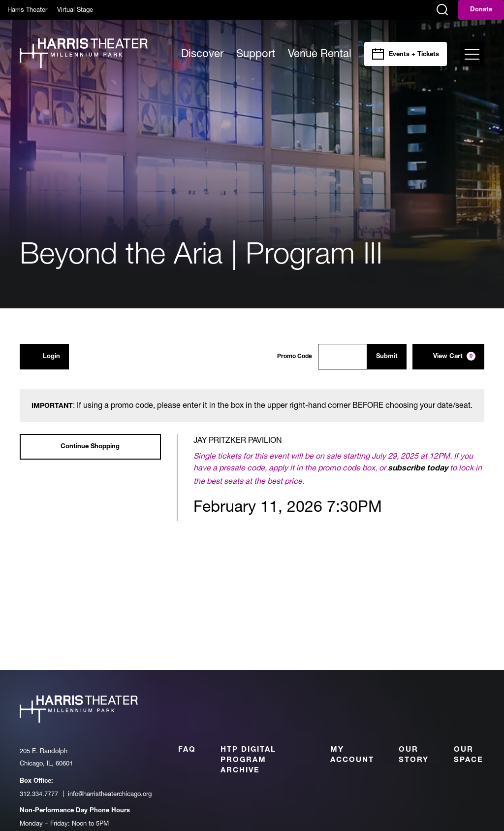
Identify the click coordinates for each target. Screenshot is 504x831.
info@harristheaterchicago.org (110, 794)
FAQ (187, 750)
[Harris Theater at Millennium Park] (84, 54)
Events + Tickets (414, 55)
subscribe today (418, 469)
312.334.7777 (39, 794)
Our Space (469, 755)
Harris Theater (27, 9)
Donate (481, 10)
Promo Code (295, 357)
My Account (352, 755)
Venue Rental (320, 53)
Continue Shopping (90, 447)
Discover (202, 53)
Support (256, 53)
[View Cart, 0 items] (448, 357)
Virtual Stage (75, 9)
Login (44, 356)
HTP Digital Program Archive (248, 760)
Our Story (414, 755)
